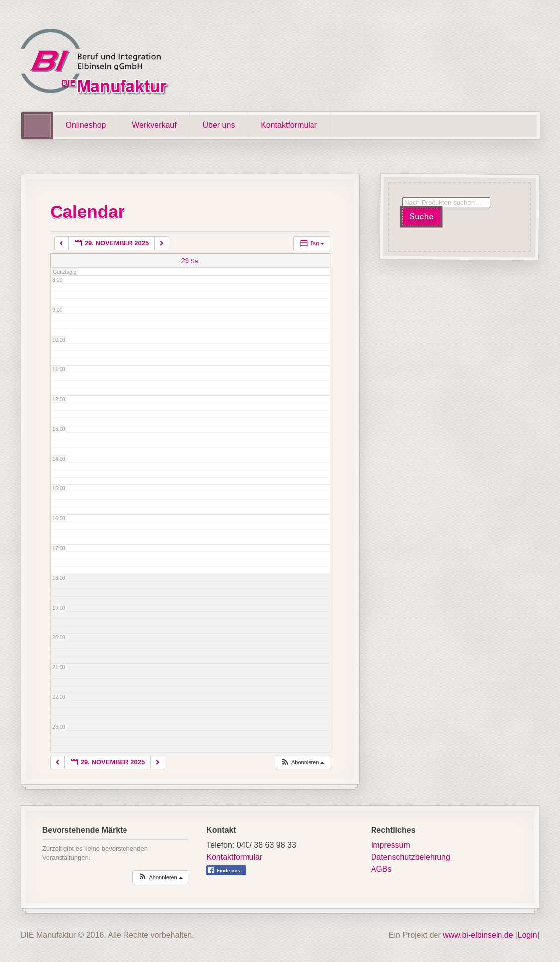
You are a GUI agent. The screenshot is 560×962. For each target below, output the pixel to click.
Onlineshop (86, 125)
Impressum (391, 845)
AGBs (381, 869)
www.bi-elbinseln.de (478, 935)
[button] (303, 763)
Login (528, 935)
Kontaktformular (289, 125)
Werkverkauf (154, 125)
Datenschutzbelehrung (411, 857)
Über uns (218, 125)
